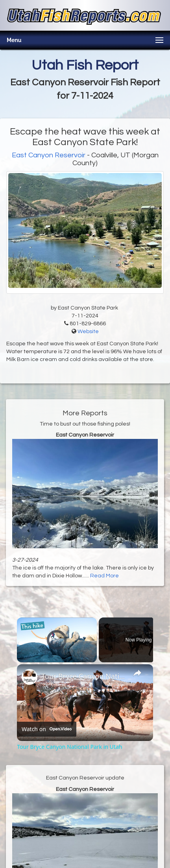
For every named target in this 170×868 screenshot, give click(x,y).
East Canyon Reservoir (49, 155)
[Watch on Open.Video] (47, 729)
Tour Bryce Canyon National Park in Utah (84, 676)
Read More (104, 576)
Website (88, 332)
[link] (30, 677)
